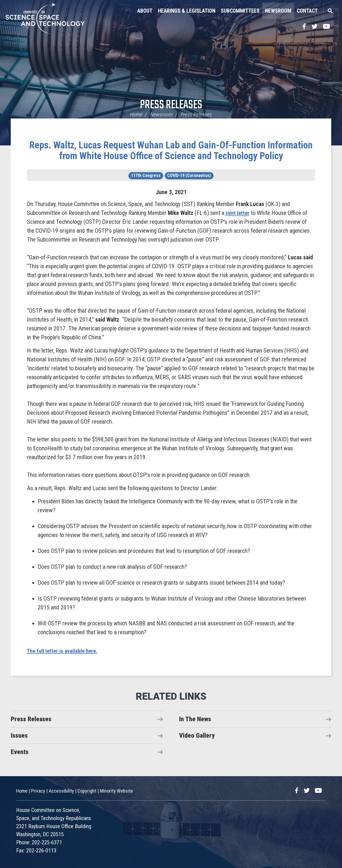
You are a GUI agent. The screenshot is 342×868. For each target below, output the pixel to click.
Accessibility (61, 791)
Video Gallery (197, 735)
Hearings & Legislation (187, 11)
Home (136, 114)
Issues (19, 735)
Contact (307, 11)
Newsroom (278, 11)
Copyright (87, 791)
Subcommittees (240, 11)
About (145, 11)
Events (20, 752)
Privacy (38, 791)
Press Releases (171, 105)
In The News (195, 719)
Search (330, 11)
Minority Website (116, 791)
